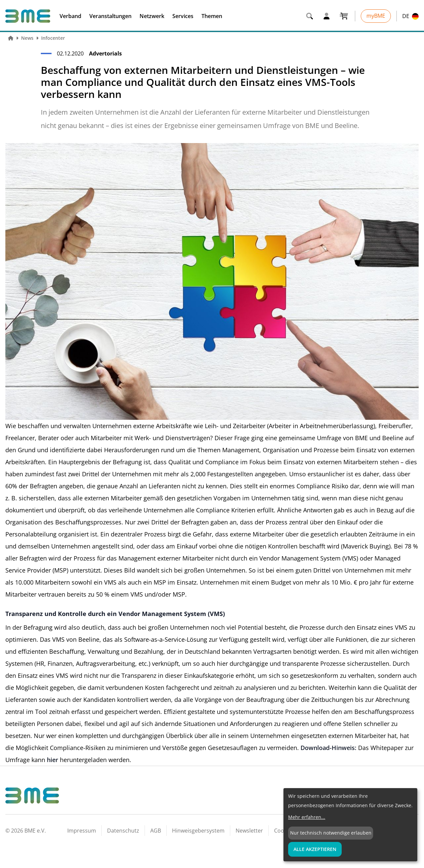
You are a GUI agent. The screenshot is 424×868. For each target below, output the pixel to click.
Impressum (82, 831)
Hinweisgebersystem (198, 831)
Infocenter (53, 38)
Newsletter (249, 831)
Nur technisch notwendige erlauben (331, 833)
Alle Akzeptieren (315, 849)
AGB (156, 831)
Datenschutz (123, 831)
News (27, 38)
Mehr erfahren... (307, 817)
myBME (376, 16)
